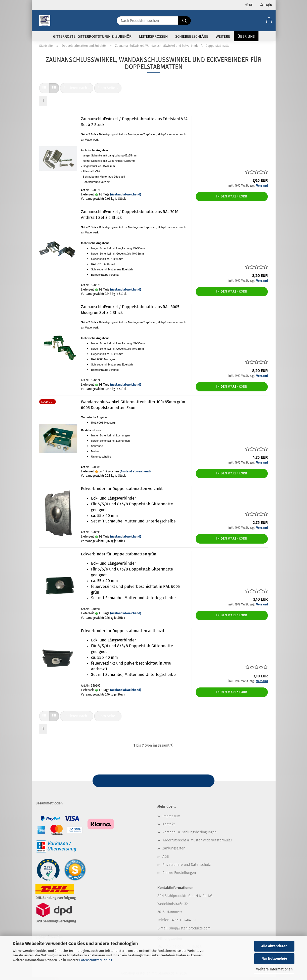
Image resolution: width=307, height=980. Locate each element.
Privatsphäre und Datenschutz (187, 867)
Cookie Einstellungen (179, 876)
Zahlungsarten (174, 851)
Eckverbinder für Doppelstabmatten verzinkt (122, 492)
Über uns (246, 36)
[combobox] (77, 91)
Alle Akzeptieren (274, 946)
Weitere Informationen (274, 969)
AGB (166, 859)
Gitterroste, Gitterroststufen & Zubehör (92, 36)
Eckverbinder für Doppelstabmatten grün (119, 557)
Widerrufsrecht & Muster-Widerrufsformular (197, 843)
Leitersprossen (153, 36)
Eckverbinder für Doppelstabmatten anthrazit (123, 634)
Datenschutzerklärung (96, 960)
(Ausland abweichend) (126, 197)
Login (266, 5)
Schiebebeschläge (192, 36)
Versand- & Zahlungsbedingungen (189, 835)
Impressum (171, 819)
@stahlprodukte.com (194, 931)
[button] (269, 21)
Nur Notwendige (274, 958)
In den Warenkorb (232, 199)
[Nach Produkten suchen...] (185, 21)
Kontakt (169, 827)
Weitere (223, 36)
